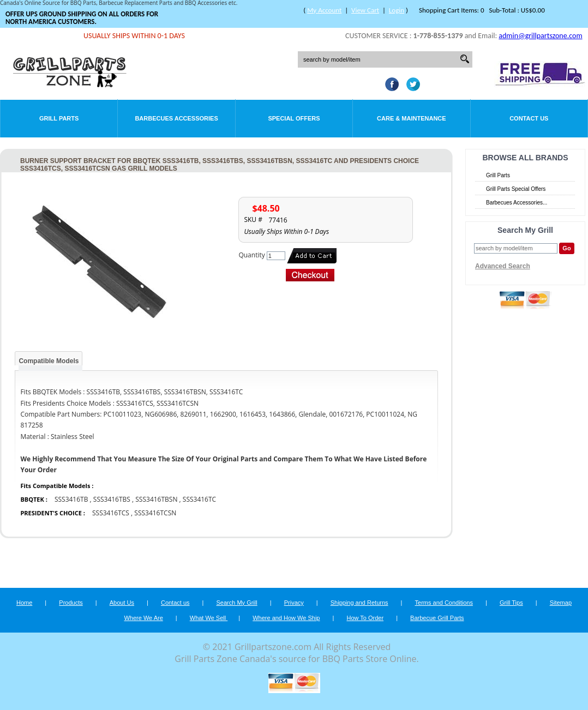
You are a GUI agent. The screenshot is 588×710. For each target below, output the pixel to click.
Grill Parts (59, 118)
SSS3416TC (199, 499)
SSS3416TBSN (156, 499)
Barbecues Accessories (176, 118)
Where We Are (143, 618)
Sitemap (561, 603)
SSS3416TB (71, 499)
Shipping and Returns (359, 603)
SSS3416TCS (111, 513)
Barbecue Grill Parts (437, 618)
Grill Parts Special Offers (516, 189)
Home (24, 603)
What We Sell (209, 618)
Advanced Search (503, 266)
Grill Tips (511, 603)
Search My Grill (237, 603)
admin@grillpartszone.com (540, 36)
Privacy (294, 603)
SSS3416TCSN (155, 513)
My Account (324, 10)
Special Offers (294, 118)
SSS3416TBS (112, 499)
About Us (122, 603)
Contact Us (529, 118)
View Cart (365, 10)
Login (397, 10)
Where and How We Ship (286, 618)
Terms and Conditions (444, 603)
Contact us (175, 603)
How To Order (365, 618)
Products (71, 603)
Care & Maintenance (412, 118)
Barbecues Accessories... (517, 203)
